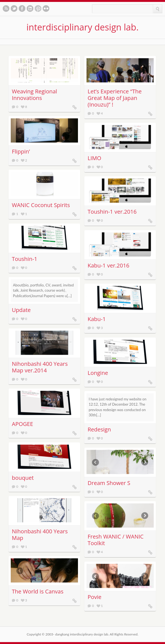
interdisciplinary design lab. (82, 27)
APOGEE (22, 424)
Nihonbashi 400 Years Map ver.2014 (40, 367)
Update (21, 310)
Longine (98, 373)
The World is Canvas (38, 591)
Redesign (99, 429)
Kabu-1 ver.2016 (108, 265)
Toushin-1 (25, 259)
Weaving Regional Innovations (34, 95)
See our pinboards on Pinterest (38, 9)
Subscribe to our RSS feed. (6, 9)
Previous (93, 71)
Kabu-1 (97, 319)
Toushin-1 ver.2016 (112, 212)
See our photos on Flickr (46, 9)
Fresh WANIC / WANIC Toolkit (116, 540)
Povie (94, 597)
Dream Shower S (109, 483)
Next (147, 71)
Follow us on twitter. (14, 9)
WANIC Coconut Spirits (41, 205)
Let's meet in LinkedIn (30, 9)
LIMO (94, 158)
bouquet (23, 478)
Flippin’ (21, 151)
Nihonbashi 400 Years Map (40, 535)
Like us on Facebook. (22, 9)
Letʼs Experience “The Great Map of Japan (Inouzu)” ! (115, 98)
